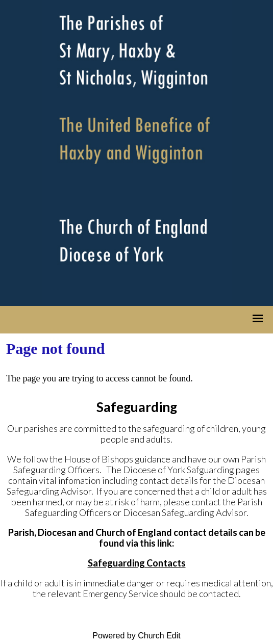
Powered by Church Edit (136, 636)
